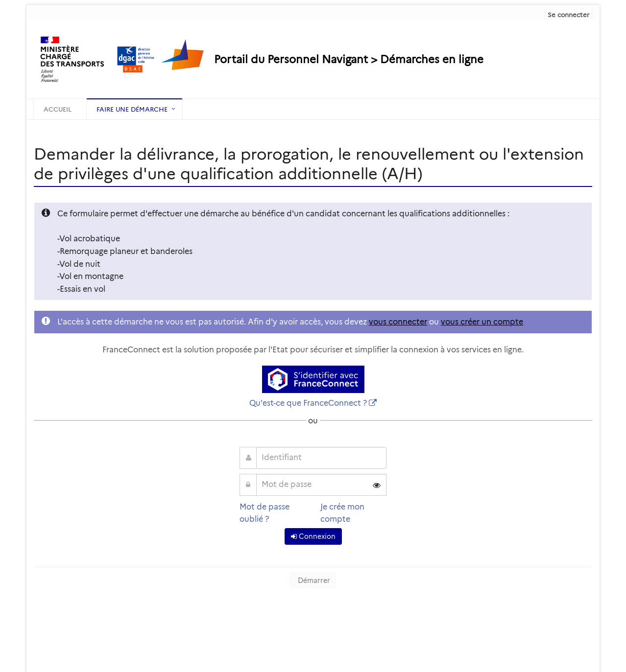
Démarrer (313, 580)
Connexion (313, 536)
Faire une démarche (132, 109)
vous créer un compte (482, 322)
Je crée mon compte (342, 513)
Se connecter (568, 15)
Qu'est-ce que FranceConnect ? (308, 403)
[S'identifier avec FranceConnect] (313, 379)
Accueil (58, 109)
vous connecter (398, 322)
